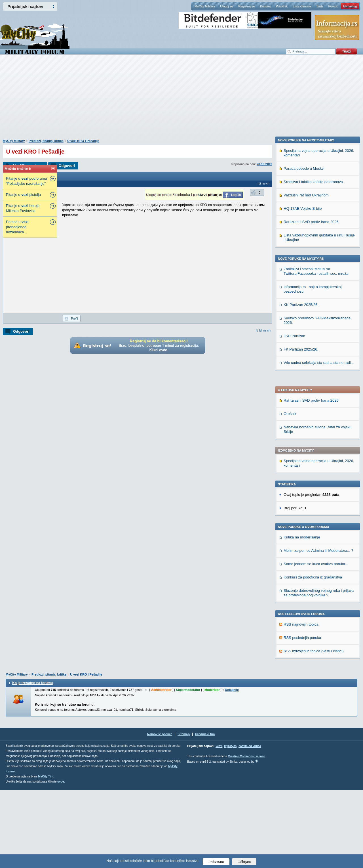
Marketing (350, 6)
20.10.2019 (264, 164)
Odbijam (244, 862)
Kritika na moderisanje (302, 374)
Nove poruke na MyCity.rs (301, 625)
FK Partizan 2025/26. (301, 716)
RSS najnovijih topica (301, 461)
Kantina (265, 6)
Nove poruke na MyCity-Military (306, 507)
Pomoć (333, 6)
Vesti (219, 824)
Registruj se (246, 6)
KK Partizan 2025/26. (301, 671)
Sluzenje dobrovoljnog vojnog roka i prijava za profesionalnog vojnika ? (319, 430)
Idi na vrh (265, 331)
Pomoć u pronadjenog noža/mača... (17, 227)
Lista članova (302, 6)
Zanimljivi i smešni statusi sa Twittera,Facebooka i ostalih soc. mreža (316, 638)
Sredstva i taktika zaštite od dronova (313, 548)
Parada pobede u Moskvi (304, 535)
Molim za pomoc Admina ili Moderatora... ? (318, 387)
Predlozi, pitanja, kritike (46, 141)
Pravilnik (282, 6)
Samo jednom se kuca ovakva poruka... (316, 401)
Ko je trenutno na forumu (32, 761)
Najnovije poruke (160, 812)
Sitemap (184, 812)
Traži (320, 6)
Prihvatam (216, 862)
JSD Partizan (294, 702)
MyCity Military (205, 6)
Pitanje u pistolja (23, 195)
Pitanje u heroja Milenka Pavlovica (23, 208)
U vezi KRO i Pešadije (83, 141)
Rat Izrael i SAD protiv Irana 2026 (311, 237)
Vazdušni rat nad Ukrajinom (306, 562)
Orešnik (290, 250)
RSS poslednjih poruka (302, 474)
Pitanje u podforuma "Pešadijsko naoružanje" (27, 181)
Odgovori (67, 166)
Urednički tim (205, 812)
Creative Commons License (246, 834)
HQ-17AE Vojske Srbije (303, 575)
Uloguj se (227, 6)
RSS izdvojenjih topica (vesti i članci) (314, 488)
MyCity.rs (230, 824)
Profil (74, 318)
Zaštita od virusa (250, 824)
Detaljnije (232, 768)
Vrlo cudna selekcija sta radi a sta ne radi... (319, 729)
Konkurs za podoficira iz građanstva (313, 414)
